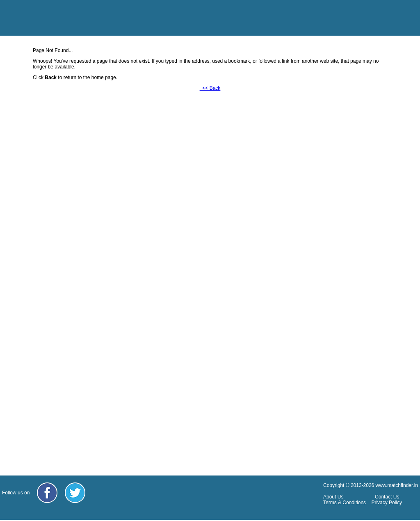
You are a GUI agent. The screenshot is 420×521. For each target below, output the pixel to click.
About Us (333, 497)
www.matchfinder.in (397, 485)
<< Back (210, 88)
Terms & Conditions (345, 503)
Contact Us (387, 497)
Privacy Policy (387, 503)
